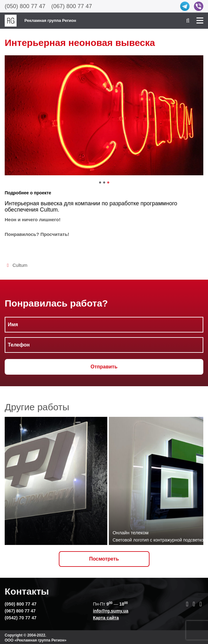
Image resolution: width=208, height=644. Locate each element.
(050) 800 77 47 (25, 6)
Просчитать (54, 234)
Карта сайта (106, 618)
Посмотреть (104, 559)
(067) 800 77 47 (72, 6)
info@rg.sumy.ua (111, 611)
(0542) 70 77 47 (21, 618)
